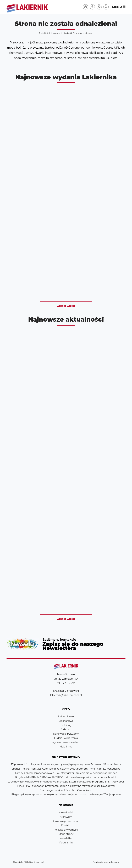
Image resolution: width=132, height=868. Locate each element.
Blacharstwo (66, 721)
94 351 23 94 (68, 683)
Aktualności (66, 813)
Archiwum (66, 817)
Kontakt (66, 825)
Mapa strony (66, 834)
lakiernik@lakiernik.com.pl (66, 695)
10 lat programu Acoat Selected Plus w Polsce (66, 790)
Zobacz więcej (66, 306)
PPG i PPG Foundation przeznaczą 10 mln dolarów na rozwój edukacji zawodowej (66, 786)
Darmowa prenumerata (66, 821)
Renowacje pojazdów (66, 734)
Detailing (66, 725)
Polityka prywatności (66, 830)
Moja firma (66, 747)
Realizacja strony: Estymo (106, 862)
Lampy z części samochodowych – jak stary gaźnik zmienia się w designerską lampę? (66, 773)
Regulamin (66, 843)
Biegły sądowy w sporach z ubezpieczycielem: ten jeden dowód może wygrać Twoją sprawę (66, 795)
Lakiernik (56, 33)
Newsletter (66, 644)
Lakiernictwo (66, 717)
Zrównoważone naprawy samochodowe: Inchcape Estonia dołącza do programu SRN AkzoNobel (66, 782)
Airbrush (66, 729)
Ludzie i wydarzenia (66, 738)
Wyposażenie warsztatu (66, 742)
